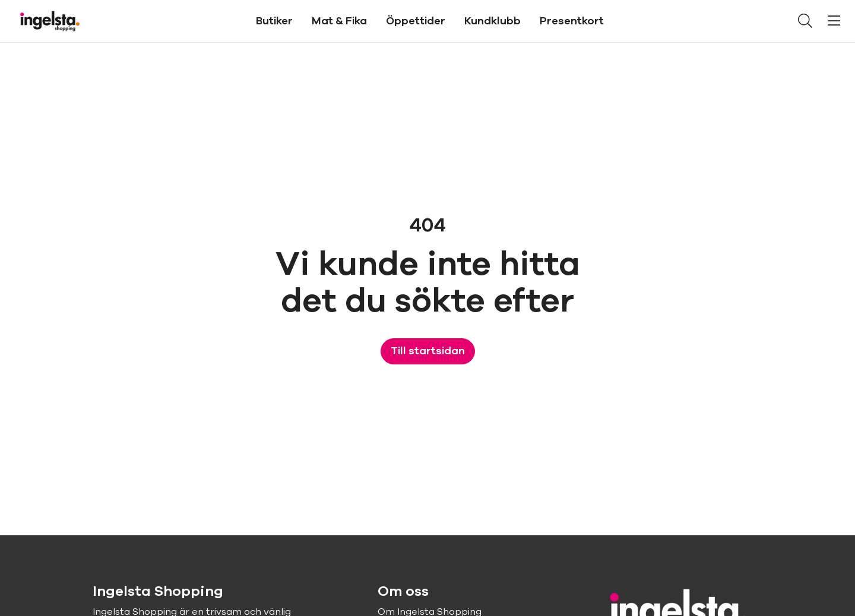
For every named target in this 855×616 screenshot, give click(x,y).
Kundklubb (493, 21)
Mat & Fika (339, 21)
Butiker (274, 21)
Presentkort (572, 21)
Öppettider (416, 21)
